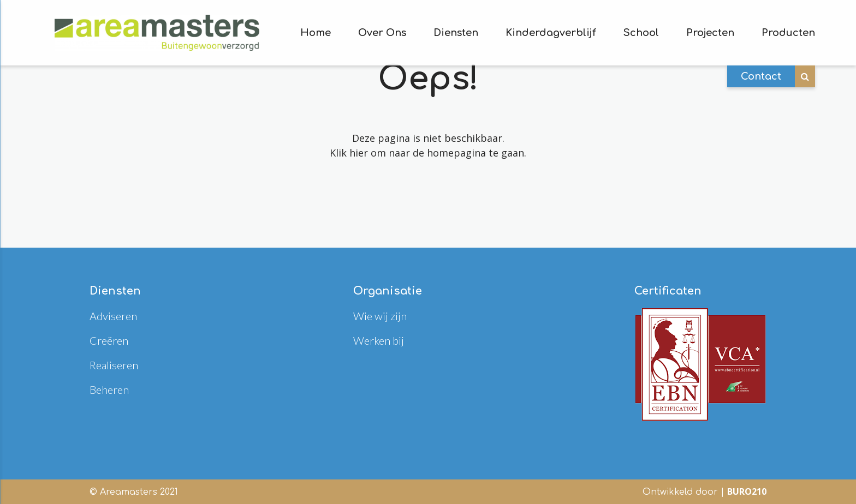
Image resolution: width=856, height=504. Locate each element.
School (641, 33)
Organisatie (388, 291)
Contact (761, 76)
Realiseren (114, 365)
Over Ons (382, 33)
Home (316, 33)
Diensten (456, 33)
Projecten (710, 33)
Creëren (109, 340)
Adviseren (113, 316)
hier (359, 153)
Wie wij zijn (380, 316)
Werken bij (379, 340)
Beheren (109, 389)
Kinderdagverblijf (551, 33)
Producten (788, 33)
